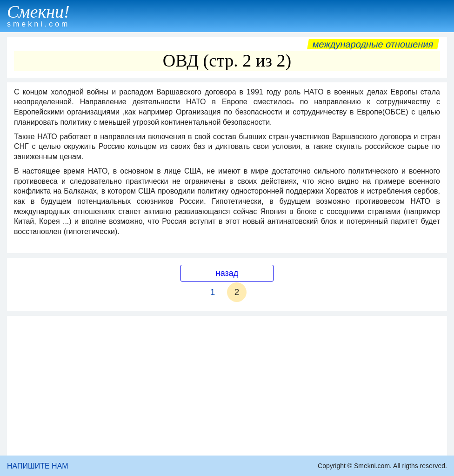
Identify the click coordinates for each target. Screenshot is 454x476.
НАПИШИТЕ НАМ (38, 466)
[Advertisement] (227, 386)
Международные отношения (373, 44)
